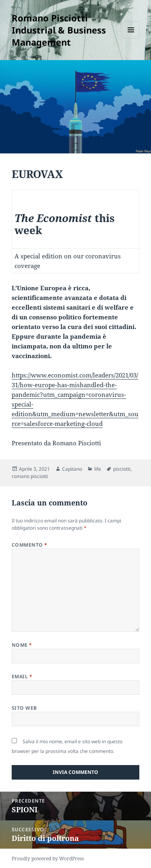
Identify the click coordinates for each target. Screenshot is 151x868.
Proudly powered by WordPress (48, 859)
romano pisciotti (30, 476)
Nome (22, 645)
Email (22, 676)
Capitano (72, 469)
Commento (30, 545)
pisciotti (122, 469)
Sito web (24, 708)
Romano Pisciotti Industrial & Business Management (59, 30)
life (98, 469)
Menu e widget (131, 38)
